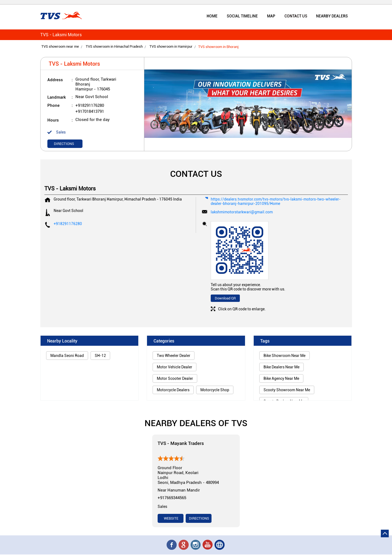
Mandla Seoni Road (67, 356)
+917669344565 (172, 498)
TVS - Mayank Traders (181, 444)
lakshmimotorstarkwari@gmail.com (242, 213)
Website (171, 519)
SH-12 (100, 356)
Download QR (225, 299)
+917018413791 (90, 112)
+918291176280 (90, 106)
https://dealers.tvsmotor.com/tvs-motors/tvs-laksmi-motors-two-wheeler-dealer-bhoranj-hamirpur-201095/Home (276, 202)
